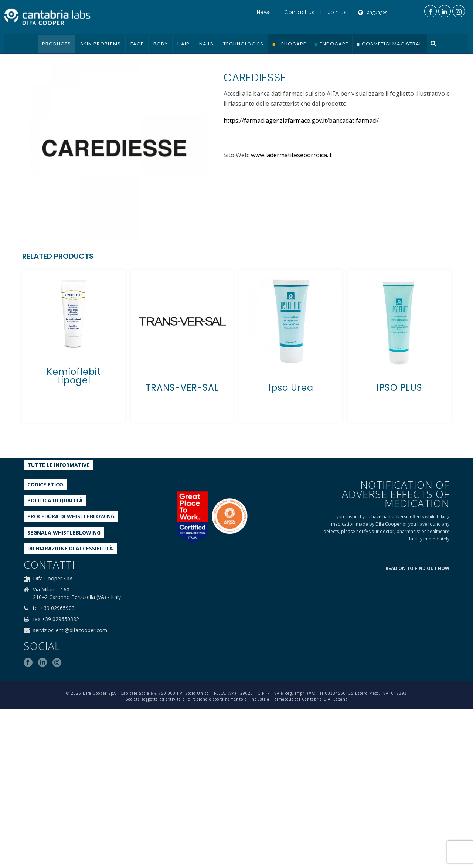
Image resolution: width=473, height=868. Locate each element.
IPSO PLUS (399, 388)
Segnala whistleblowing (64, 533)
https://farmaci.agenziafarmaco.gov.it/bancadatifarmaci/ (301, 121)
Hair (183, 44)
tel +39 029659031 (55, 608)
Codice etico (45, 484)
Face (137, 44)
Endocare (334, 44)
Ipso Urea (291, 388)
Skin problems (101, 44)
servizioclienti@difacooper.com (70, 630)
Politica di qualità (55, 500)
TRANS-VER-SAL (182, 388)
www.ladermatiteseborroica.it (291, 155)
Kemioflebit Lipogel (74, 376)
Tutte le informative (58, 465)
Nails (206, 44)
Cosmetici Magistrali (392, 44)
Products (57, 44)
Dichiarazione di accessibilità (70, 548)
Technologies (243, 44)
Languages (373, 12)
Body (161, 44)
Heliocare (292, 44)
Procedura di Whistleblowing (71, 516)
